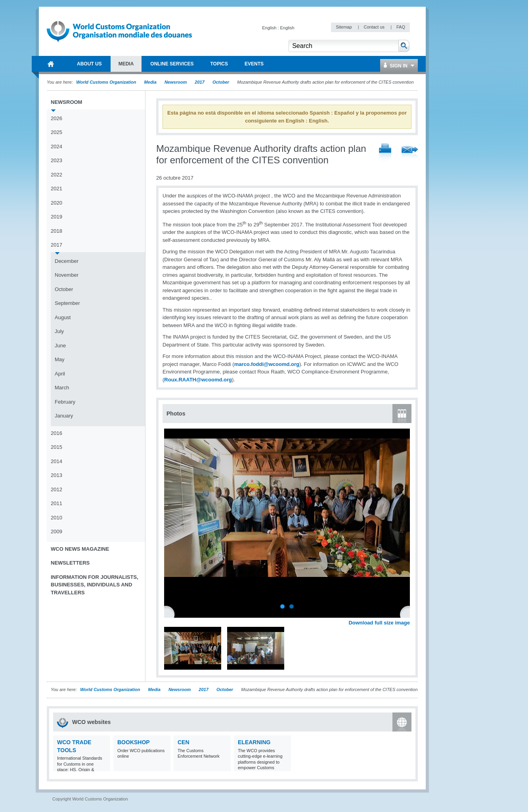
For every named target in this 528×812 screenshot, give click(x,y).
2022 (56, 175)
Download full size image (379, 623)
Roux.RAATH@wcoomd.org (198, 380)
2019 (56, 217)
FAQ (401, 27)
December (67, 261)
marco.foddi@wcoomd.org (267, 364)
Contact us (375, 27)
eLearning (254, 742)
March (62, 388)
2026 (56, 118)
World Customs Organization (107, 82)
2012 (56, 489)
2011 (56, 503)
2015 (56, 447)
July (59, 331)
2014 (56, 461)
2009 (56, 531)
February (65, 402)
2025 (56, 132)
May (60, 359)
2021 (56, 189)
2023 (56, 160)
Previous (171, 614)
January (64, 416)
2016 (56, 433)
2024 (56, 147)
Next (408, 614)
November (67, 275)
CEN (184, 742)
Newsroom (176, 82)
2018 (56, 231)
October (221, 82)
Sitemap (344, 27)
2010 (56, 518)
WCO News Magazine (80, 549)
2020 (56, 203)
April (60, 374)
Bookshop (134, 742)
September (67, 303)
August (63, 317)
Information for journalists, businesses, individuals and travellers (95, 585)
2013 (56, 475)
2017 (199, 82)
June (60, 346)
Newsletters (70, 563)
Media (150, 82)
